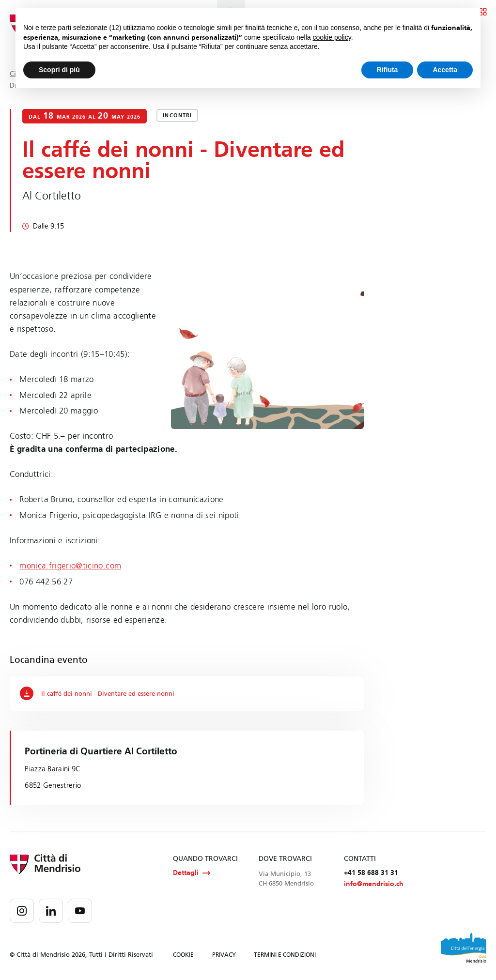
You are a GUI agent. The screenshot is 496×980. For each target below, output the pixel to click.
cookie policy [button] (332, 37)
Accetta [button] (445, 70)
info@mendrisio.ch (374, 885)
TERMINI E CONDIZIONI (285, 956)
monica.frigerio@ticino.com (70, 566)
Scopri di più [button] (59, 70)
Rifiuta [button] (387, 70)
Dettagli (192, 873)
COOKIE (183, 956)
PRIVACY (224, 956)
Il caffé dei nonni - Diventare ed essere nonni (103, 693)
